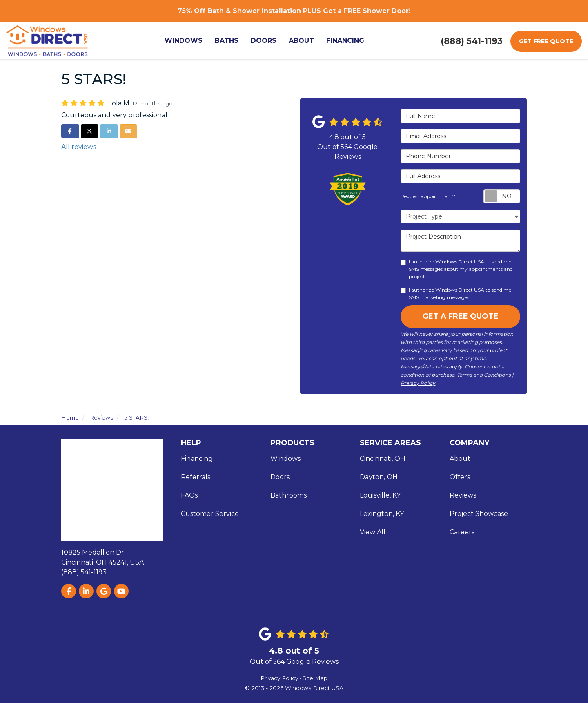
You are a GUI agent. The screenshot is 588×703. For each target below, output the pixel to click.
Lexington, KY (382, 514)
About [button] (301, 41)
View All (373, 532)
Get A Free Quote (461, 316)
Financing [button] (345, 41)
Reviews (463, 495)
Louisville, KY (380, 495)
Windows (285, 459)
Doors (280, 477)
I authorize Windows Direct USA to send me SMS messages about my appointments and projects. (457, 269)
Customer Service (210, 514)
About (460, 459)
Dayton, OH (379, 477)
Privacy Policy (418, 383)
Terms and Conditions (484, 375)
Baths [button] (227, 41)
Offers (460, 477)
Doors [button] (264, 41)
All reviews (79, 147)
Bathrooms (288, 495)
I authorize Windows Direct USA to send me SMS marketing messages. (456, 293)
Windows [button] (184, 41)
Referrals (196, 477)
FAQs (189, 495)
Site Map (315, 678)
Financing (197, 459)
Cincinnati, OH (383, 459)
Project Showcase (479, 514)
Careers (462, 532)
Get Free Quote (546, 41)
